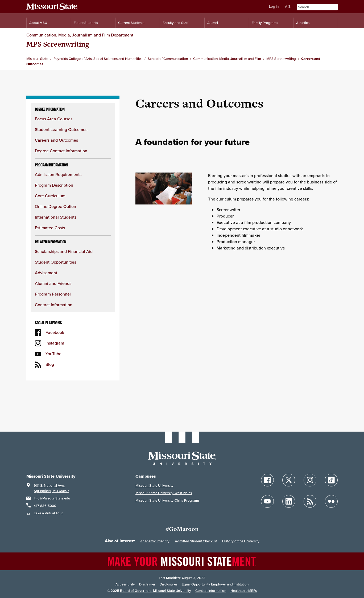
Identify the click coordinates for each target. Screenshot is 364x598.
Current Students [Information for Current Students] (131, 23)
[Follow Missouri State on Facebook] (267, 480)
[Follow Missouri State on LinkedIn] (289, 501)
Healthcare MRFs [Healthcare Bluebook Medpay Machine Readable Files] (244, 591)
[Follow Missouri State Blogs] (310, 501)
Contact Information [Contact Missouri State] (211, 591)
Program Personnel (53, 294)
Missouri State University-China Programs (167, 500)
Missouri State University (154, 486)
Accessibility (125, 584)
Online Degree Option (55, 206)
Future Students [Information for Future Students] (86, 23)
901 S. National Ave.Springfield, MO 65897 (51, 488)
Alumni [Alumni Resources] (213, 23)
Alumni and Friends (53, 283)
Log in (274, 7)
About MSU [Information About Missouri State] (38, 23)
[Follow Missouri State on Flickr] (331, 501)
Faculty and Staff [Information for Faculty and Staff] (175, 23)
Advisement (46, 273)
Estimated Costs (50, 228)
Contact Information (54, 305)
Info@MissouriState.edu (52, 498)
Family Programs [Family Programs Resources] (265, 23)
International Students (56, 217)
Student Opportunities (55, 262)
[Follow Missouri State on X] (289, 480)
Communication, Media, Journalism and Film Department (80, 35)
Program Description (54, 185)
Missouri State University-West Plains (164, 493)
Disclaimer (147, 584)
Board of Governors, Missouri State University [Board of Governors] (156, 591)
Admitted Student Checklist (196, 541)
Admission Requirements (58, 175)
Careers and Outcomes (56, 140)
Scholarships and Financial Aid (64, 251)
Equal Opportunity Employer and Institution (215, 584)
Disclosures (169, 584)
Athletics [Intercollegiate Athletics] (303, 23)
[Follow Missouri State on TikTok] (331, 480)
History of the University (241, 541)
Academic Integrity (155, 541)
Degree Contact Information (61, 151)
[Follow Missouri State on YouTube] (267, 501)
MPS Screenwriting (58, 44)
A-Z (288, 7)
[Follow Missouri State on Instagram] (310, 480)
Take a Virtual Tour (48, 513)
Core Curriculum (50, 196)
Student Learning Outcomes (61, 130)
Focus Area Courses (54, 119)
